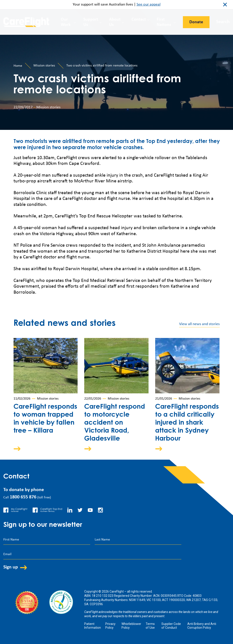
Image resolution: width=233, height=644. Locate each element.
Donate (196, 22)
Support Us (91, 22)
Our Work (66, 22)
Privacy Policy (110, 626)
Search (223, 22)
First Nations (164, 22)
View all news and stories (199, 324)
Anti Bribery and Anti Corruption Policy (202, 626)
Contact (139, 20)
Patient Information (93, 626)
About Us (115, 22)
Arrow (20, 449)
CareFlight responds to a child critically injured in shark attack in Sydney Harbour (187, 423)
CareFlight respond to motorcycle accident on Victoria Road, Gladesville (115, 423)
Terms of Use (150, 626)
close (225, 5)
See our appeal (149, 5)
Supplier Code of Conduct (171, 626)
